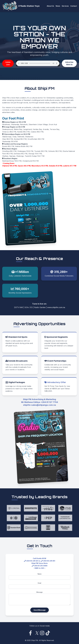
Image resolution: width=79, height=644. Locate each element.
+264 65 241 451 (49, 561)
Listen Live (8, 63)
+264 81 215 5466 (40, 566)
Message (39, 592)
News (58, 6)
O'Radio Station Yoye (29, 6)
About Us (50, 6)
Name (40, 574)
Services (65, 6)
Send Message (40, 610)
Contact (74, 6)
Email (39, 583)
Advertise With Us (69, 63)
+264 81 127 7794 (49, 402)
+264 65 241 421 (32, 561)
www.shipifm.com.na (56, 307)
